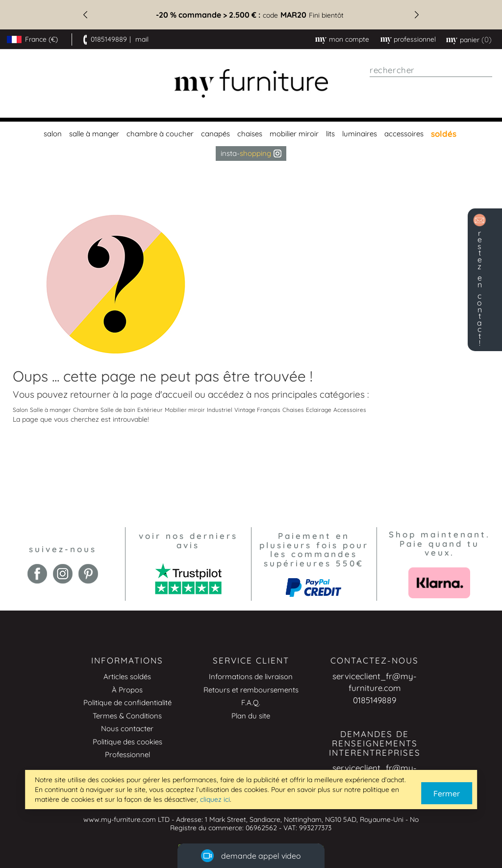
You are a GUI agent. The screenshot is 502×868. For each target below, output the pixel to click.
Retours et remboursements (251, 690)
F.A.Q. (251, 702)
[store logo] (251, 84)
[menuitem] (51, 134)
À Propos (127, 690)
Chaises (293, 410)
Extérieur (150, 410)
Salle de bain (118, 410)
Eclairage (319, 410)
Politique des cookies (127, 742)
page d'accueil (161, 394)
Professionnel (127, 754)
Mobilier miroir (185, 410)
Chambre (86, 410)
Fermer (447, 793)
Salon (20, 410)
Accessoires (350, 410)
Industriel (220, 410)
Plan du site (251, 716)
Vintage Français (257, 410)
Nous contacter (127, 728)
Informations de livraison (251, 677)
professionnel (415, 39)
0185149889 (109, 39)
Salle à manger (50, 410)
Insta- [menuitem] (251, 153)
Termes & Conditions (127, 716)
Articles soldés (127, 677)
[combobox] (431, 70)
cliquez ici (215, 799)
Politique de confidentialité (127, 702)
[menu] (251, 141)
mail (142, 39)
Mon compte (349, 39)
